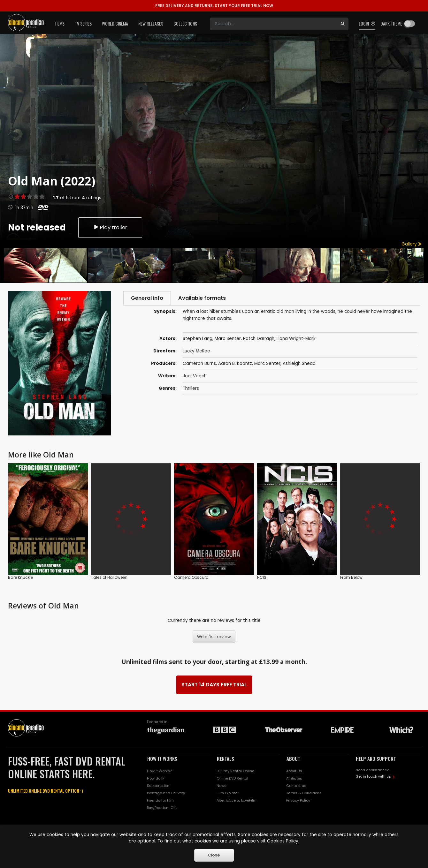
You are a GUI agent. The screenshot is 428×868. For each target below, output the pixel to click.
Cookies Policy (283, 841)
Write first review (214, 637)
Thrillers (191, 389)
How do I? (156, 778)
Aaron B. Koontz (235, 364)
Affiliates (294, 778)
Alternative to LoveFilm (237, 800)
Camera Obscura (191, 577)
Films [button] (60, 23)
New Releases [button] (151, 23)
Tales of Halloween (109, 577)
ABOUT (293, 759)
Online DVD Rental (232, 778)
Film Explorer (228, 793)
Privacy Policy (298, 800)
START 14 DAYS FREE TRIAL (214, 685)
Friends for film (160, 800)
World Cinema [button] (115, 23)
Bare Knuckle (20, 577)
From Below (351, 577)
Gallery (412, 244)
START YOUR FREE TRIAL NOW (214, 6)
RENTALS (225, 759)
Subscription (158, 786)
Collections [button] (185, 23)
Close (214, 855)
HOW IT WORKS (162, 759)
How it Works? (159, 771)
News (222, 786)
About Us (294, 771)
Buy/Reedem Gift (162, 808)
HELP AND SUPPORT (376, 759)
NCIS (262, 577)
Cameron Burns (199, 364)
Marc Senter (267, 364)
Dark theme (391, 23)
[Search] (273, 24)
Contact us (296, 786)
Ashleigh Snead (299, 364)
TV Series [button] (83, 23)
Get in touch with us (373, 776)
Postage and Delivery (166, 793)
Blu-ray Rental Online (235, 771)
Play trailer (110, 227)
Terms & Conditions (304, 793)
